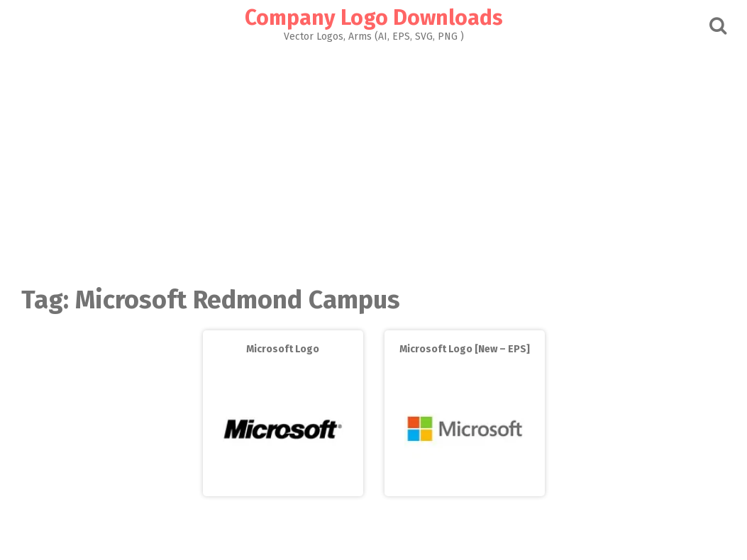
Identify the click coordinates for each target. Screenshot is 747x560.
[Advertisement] (373, 160)
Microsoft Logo (283, 349)
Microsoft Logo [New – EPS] (465, 349)
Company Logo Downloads (374, 18)
